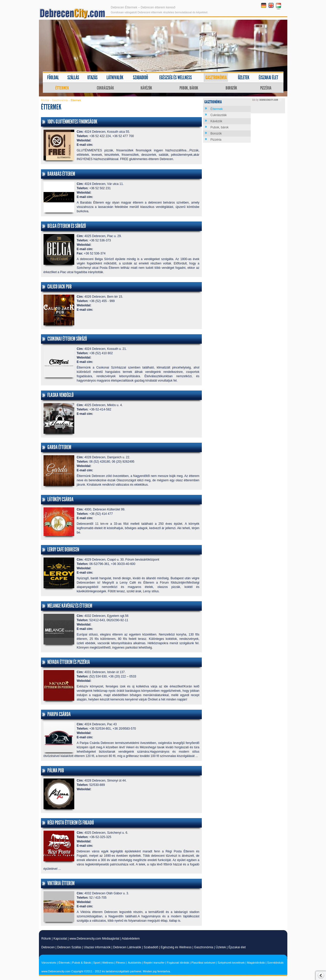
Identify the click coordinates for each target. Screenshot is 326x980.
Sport (97, 963)
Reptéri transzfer (154, 963)
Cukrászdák (105, 88)
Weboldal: (84, 140)
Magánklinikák (256, 963)
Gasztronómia (216, 77)
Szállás (73, 77)
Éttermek (62, 88)
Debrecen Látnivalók (127, 947)
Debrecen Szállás (69, 947)
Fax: (80, 253)
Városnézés (49, 963)
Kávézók (146, 88)
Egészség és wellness (176, 77)
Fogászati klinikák (178, 963)
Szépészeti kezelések (231, 963)
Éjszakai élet (268, 77)
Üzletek (244, 77)
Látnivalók (115, 77)
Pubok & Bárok (82, 963)
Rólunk (46, 939)
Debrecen (48, 947)
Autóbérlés (135, 963)
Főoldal (53, 77)
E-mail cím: (85, 145)
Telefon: (83, 136)
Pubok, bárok (189, 88)
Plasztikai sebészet (203, 963)
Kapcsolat (60, 939)
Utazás (92, 77)
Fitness (120, 963)
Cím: (80, 132)
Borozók (231, 88)
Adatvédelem (131, 939)
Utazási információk (97, 947)
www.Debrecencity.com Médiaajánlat (94, 939)
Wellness (108, 963)
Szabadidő (140, 77)
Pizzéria (266, 88)
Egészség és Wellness (176, 947)
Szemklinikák (275, 963)
